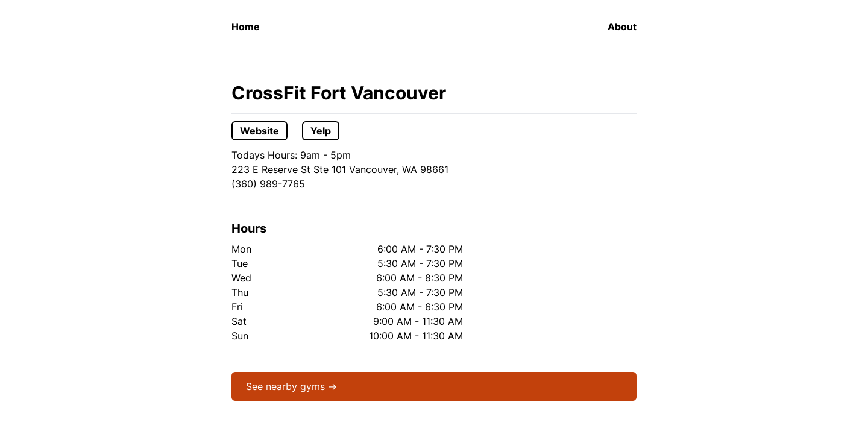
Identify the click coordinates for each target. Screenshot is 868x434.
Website (259, 131)
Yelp (321, 131)
